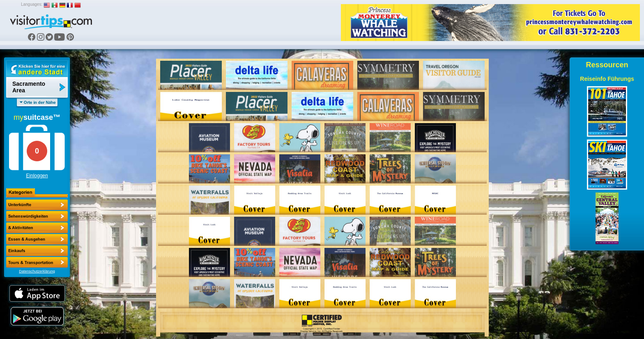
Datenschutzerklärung (37, 271)
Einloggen (37, 176)
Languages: (32, 4)
